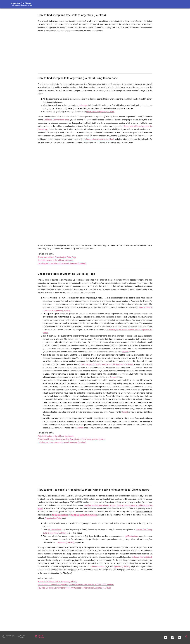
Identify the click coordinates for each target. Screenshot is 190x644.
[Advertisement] (95, 53)
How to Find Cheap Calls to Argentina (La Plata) (57, 582)
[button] (166, 636)
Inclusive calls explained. (142, 557)
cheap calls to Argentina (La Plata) (100, 112)
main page (83, 105)
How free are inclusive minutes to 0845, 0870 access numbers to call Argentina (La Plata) (74, 588)
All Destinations (54, 530)
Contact (125, 352)
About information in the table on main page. (56, 260)
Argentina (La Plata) (53, 518)
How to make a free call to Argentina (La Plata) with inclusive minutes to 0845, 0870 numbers (76, 585)
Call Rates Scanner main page (56, 120)
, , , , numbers (84, 515)
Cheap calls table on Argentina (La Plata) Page (57, 257)
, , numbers (60, 515)
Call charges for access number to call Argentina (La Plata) (62, 263)
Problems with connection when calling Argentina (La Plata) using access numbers (71, 439)
